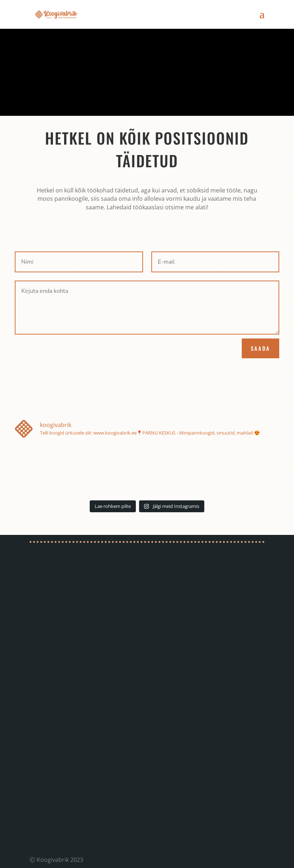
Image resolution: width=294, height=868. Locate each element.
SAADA (260, 348)
